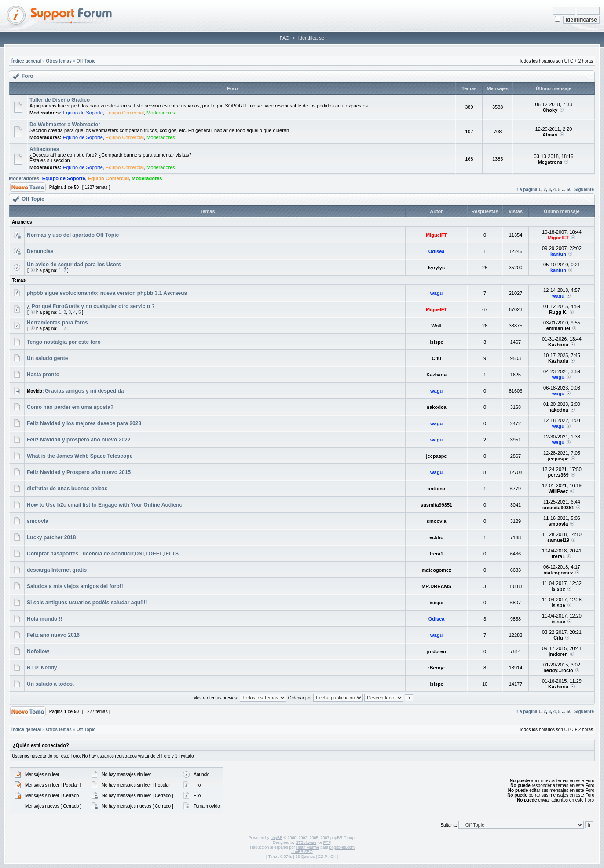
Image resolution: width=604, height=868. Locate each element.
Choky (550, 110)
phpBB (276, 838)
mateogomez (437, 570)
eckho (436, 537)
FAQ (285, 38)
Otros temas (59, 61)
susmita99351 (436, 505)
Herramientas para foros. (58, 323)
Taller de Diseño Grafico (60, 100)
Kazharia (558, 345)
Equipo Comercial (125, 113)
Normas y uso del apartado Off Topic (73, 235)
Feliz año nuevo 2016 (53, 635)
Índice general (26, 61)
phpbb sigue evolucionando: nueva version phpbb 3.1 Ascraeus (107, 293)
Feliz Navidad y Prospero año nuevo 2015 (79, 472)
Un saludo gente (47, 358)
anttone (436, 489)
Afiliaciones (44, 149)
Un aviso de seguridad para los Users (74, 265)
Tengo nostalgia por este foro (64, 342)
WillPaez (558, 491)
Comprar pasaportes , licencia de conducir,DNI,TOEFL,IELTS (103, 554)
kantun (558, 254)
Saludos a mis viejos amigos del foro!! (75, 586)
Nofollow (38, 651)
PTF (327, 842)
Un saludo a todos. (50, 684)
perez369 (558, 475)
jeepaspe (437, 456)
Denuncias (40, 251)
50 (569, 189)
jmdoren (436, 651)
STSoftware (306, 842)
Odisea (437, 251)
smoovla (38, 521)
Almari (550, 135)
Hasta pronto (43, 375)
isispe (437, 342)
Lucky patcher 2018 (51, 537)
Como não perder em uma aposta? (70, 407)
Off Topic (86, 61)
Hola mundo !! (45, 619)
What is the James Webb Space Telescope (80, 456)
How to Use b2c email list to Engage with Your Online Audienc (104, 505)
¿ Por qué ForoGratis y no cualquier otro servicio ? (91, 306)
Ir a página (527, 189)
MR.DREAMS (436, 586)
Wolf (436, 326)
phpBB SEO (302, 852)
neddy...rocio (558, 670)
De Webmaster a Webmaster (65, 125)
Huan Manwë (308, 847)
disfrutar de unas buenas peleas (67, 489)
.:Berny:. (437, 668)
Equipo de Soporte (83, 113)
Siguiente (584, 189)
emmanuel (558, 328)
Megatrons (550, 162)
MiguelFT (436, 235)
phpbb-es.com (342, 847)
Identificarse (311, 38)
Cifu (436, 358)
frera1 (437, 554)
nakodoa (437, 407)
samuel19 (558, 540)
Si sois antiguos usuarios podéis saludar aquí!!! (87, 603)
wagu (436, 293)
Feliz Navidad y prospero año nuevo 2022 (79, 440)
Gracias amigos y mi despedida (84, 391)
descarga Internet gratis (57, 570)
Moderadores (161, 113)
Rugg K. (558, 312)
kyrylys (436, 268)
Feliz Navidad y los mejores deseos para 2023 (84, 423)
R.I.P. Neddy (42, 668)
